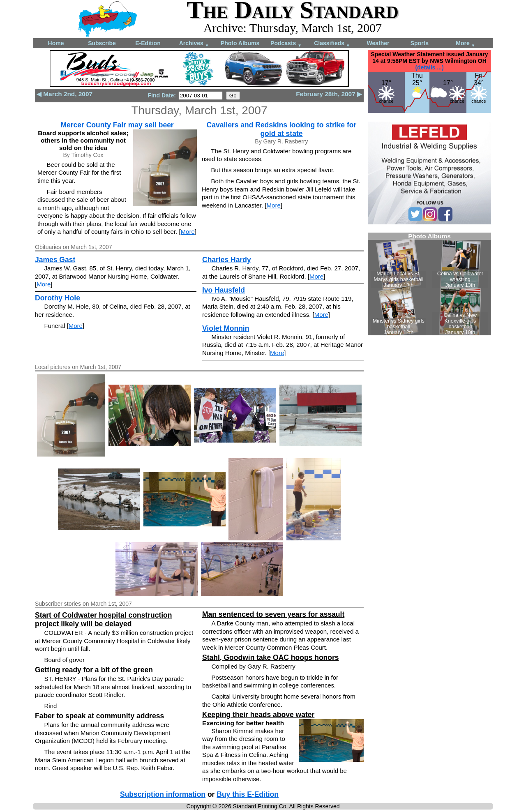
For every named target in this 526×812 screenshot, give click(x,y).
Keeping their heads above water (258, 715)
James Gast (55, 260)
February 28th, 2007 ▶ (329, 94)
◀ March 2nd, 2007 (65, 94)
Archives (194, 44)
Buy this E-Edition (248, 794)
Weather (378, 43)
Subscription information (163, 794)
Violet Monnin (226, 328)
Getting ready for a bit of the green (94, 670)
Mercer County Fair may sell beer (117, 125)
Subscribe (102, 43)
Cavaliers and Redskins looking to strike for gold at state (282, 129)
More (465, 44)
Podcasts (286, 44)
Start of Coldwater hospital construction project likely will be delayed (104, 619)
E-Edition (148, 43)
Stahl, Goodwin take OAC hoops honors (271, 657)
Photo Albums (240, 43)
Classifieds (332, 44)
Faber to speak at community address (99, 716)
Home (56, 43)
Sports (420, 43)
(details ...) (429, 67)
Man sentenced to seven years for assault (273, 614)
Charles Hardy (227, 260)
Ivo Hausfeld (224, 290)
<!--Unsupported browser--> (429, 284)
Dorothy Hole (58, 298)
